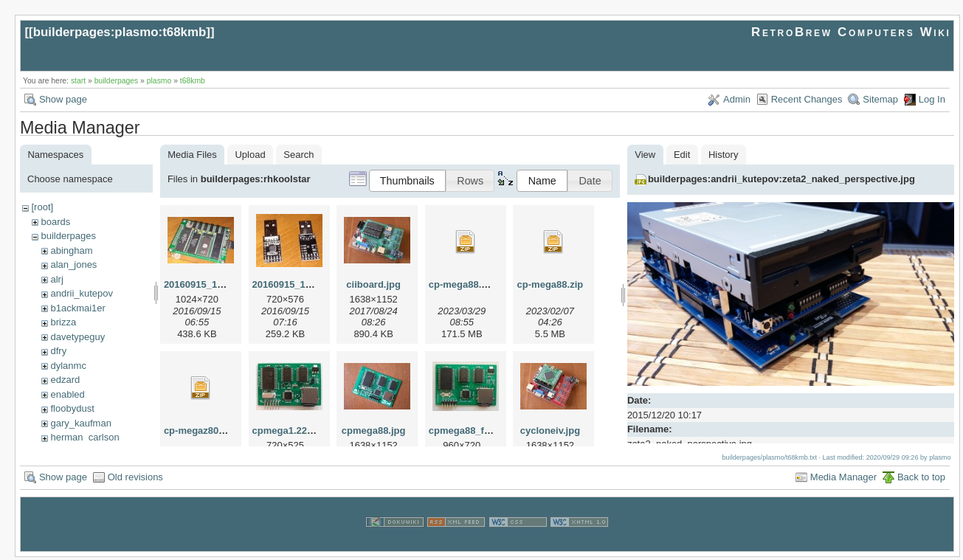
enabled (67, 394)
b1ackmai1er (77, 308)
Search (298, 155)
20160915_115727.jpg (213, 284)
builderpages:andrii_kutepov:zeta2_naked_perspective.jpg (781, 179)
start (78, 81)
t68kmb (193, 81)
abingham (71, 250)
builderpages (117, 81)
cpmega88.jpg (374, 431)
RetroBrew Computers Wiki (851, 32)
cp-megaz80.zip (199, 431)
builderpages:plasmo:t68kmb (120, 32)
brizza (63, 322)
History (723, 155)
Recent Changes (807, 99)
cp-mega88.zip (550, 284)
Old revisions (135, 480)
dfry (58, 351)
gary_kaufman (80, 423)
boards (55, 222)
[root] (42, 207)
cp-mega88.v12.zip (471, 284)
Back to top (921, 480)
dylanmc (68, 366)
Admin (737, 99)
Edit (682, 155)
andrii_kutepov (82, 293)
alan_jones (73, 265)
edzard (65, 380)
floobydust (72, 408)
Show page (63, 99)
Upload (250, 155)
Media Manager (843, 480)
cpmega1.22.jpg (289, 431)
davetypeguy (77, 337)
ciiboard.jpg (373, 284)
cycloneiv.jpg (550, 431)
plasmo (159, 81)
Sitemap (880, 99)
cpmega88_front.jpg (474, 431)
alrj (56, 279)
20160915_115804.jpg (301, 284)
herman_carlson (84, 437)
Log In (932, 99)
